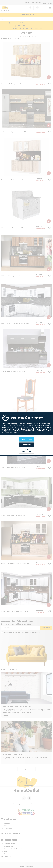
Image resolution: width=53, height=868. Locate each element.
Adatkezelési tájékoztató (11, 433)
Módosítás (26, 444)
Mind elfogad (26, 439)
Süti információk (26, 451)
